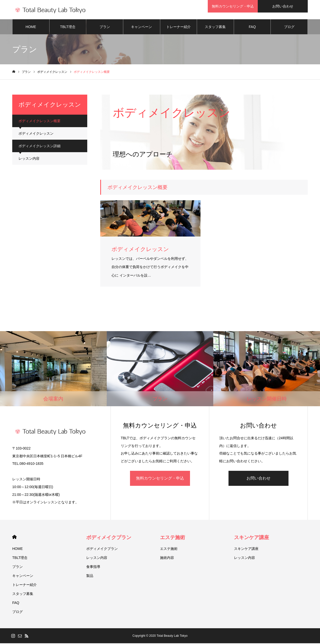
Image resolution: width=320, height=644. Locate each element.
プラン (105, 28)
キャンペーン (141, 28)
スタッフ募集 (215, 28)
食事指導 (93, 567)
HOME (31, 28)
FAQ (252, 28)
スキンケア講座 (251, 538)
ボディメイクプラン (109, 538)
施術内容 (167, 558)
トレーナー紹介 (178, 28)
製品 (90, 576)
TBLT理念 (68, 28)
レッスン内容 (29, 159)
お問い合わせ (258, 479)
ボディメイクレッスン (36, 134)
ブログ (289, 28)
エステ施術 (172, 538)
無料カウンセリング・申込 (160, 479)
